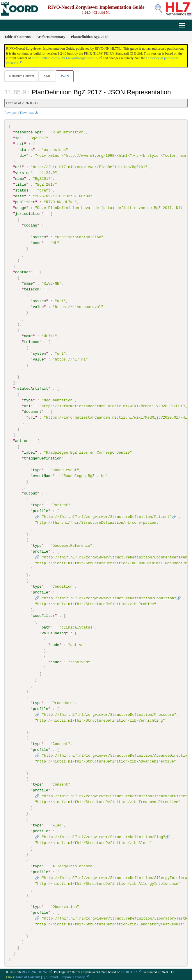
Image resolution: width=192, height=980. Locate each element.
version (23, 173)
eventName (43, 476)
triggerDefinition (43, 458)
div (23, 155)
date (19, 196)
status (26, 150)
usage (21, 208)
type (28, 400)
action (22, 441)
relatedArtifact (32, 388)
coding (30, 225)
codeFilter (44, 615)
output (30, 493)
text (19, 144)
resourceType (28, 132)
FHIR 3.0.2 (129, 972)
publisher (25, 202)
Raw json (11, 113)
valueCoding (54, 633)
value (38, 307)
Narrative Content (22, 76)
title (21, 184)
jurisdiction (28, 214)
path (46, 627)
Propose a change (73, 976)
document (33, 412)
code (37, 243)
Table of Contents (28, 976)
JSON (65, 76)
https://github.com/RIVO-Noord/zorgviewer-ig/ (65, 58)
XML (47, 76)
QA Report (50, 976)
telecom (32, 289)
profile (41, 511)
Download (27, 113)
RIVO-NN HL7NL (35, 972)
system (39, 237)
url (18, 167)
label (29, 452)
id (17, 138)
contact (23, 272)
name (19, 179)
